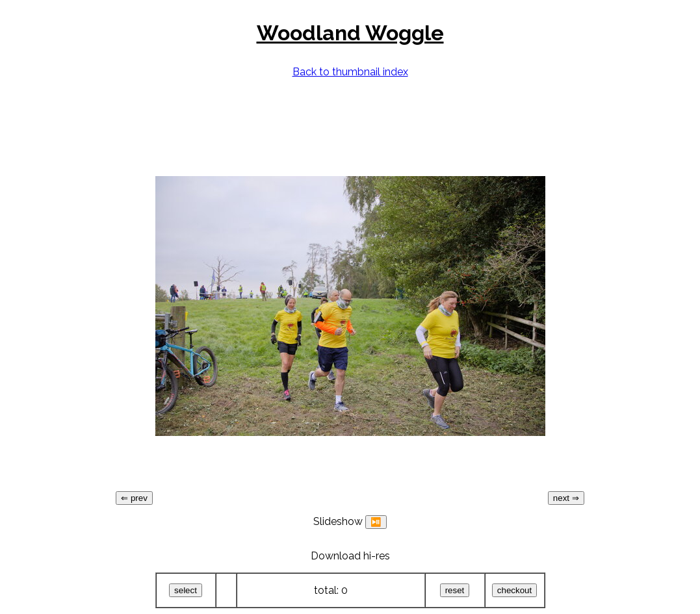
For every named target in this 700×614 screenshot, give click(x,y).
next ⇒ (566, 498)
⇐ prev (134, 498)
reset (455, 590)
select (186, 590)
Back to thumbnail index (350, 72)
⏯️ (376, 522)
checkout (514, 590)
